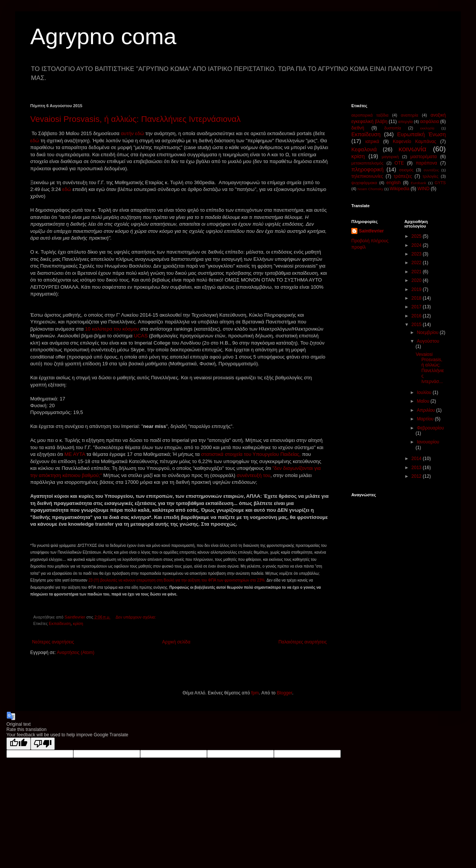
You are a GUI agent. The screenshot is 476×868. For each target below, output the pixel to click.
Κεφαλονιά (364, 149)
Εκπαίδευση (60, 623)
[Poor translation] (43, 744)
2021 (417, 272)
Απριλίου (426, 410)
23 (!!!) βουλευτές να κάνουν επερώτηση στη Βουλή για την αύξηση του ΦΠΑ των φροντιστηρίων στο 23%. (178, 580)
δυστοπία (393, 128)
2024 (417, 245)
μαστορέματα (423, 157)
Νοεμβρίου (428, 332)
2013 (417, 468)
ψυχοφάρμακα (364, 183)
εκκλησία (427, 128)
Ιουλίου (425, 392)
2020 (417, 280)
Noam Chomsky (370, 189)
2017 (417, 307)
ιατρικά (372, 142)
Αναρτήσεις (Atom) (75, 653)
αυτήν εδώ (133, 133)
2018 (417, 298)
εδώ (35, 141)
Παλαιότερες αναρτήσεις (303, 642)
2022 (417, 263)
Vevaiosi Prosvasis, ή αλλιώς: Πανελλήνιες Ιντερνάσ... (430, 368)
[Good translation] (19, 744)
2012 (417, 476)
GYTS (440, 183)
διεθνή (358, 128)
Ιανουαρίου (428, 442)
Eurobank (418, 183)
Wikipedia (400, 189)
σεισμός (406, 170)
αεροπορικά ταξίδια (370, 115)
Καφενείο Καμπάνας (415, 142)
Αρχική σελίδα (176, 642)
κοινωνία (413, 149)
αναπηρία (410, 115)
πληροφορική (367, 169)
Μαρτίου (426, 419)
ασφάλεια (430, 122)
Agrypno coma (103, 36)
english (394, 183)
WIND (423, 189)
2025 (417, 236)
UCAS (141, 336)
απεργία (406, 122)
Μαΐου (423, 401)
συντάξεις (431, 170)
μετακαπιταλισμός (367, 163)
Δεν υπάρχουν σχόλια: (136, 617)
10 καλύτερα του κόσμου (113, 329)
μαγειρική (390, 157)
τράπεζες (403, 176)
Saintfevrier (371, 231)
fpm (255, 693)
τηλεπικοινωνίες (367, 176)
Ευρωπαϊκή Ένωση (421, 134)
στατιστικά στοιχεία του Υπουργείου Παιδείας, (251, 454)
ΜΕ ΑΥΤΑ (76, 454)
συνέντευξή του (254, 475)
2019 (417, 289)
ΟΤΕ (399, 163)
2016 (417, 316)
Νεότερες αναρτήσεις (53, 642)
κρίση (78, 623)
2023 (417, 254)
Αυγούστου (428, 341)
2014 (417, 459)
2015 (417, 325)
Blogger (285, 693)
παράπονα (426, 163)
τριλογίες (431, 176)
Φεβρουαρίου (430, 428)
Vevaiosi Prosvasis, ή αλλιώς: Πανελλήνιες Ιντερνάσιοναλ (135, 119)
